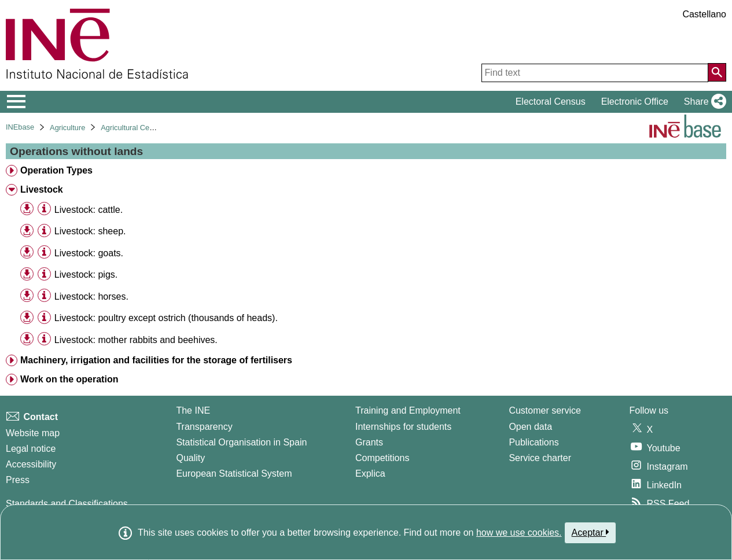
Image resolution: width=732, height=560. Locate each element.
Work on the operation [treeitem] (69, 379)
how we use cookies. (519, 533)
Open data (530, 427)
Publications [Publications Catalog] (534, 442)
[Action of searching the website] (717, 72)
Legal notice (31, 449)
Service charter (540, 458)
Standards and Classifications (67, 504)
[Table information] (44, 209)
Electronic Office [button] (635, 102)
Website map (33, 433)
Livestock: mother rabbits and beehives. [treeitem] (136, 340)
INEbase (20, 127)
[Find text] (595, 73)
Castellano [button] (704, 14)
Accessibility (31, 464)
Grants (369, 442)
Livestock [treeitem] (42, 189)
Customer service (545, 410)
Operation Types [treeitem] (56, 170)
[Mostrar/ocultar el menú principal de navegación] (16, 102)
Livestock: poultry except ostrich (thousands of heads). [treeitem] (166, 318)
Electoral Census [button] (551, 102)
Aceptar (591, 532)
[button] (703, 102)
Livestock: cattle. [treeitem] (89, 210)
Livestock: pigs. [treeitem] (86, 275)
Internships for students (403, 427)
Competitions (382, 458)
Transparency (204, 427)
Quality (190, 458)
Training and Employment (408, 410)
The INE (193, 410)
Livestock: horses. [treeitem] (91, 296)
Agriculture (67, 128)
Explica (370, 474)
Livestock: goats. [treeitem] (89, 253)
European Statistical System (234, 474)
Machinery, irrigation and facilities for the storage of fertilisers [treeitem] (156, 360)
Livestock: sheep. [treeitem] (90, 231)
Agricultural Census (133, 128)
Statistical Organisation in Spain (241, 442)
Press (18, 480)
